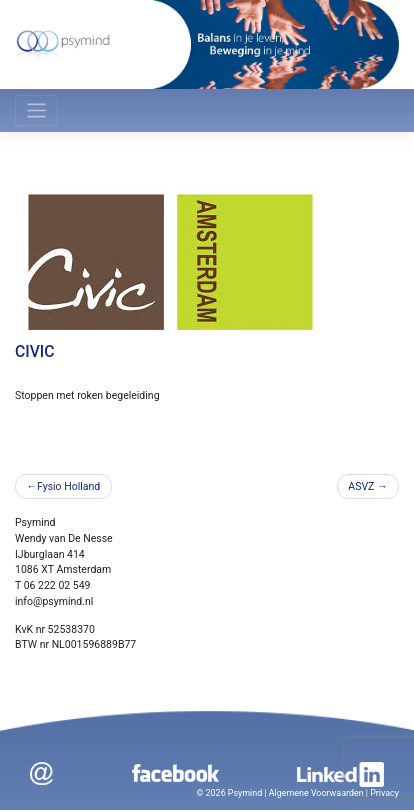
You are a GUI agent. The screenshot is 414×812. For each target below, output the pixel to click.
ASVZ (361, 486)
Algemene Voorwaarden (316, 793)
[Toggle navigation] (36, 110)
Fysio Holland (68, 486)
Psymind (245, 793)
